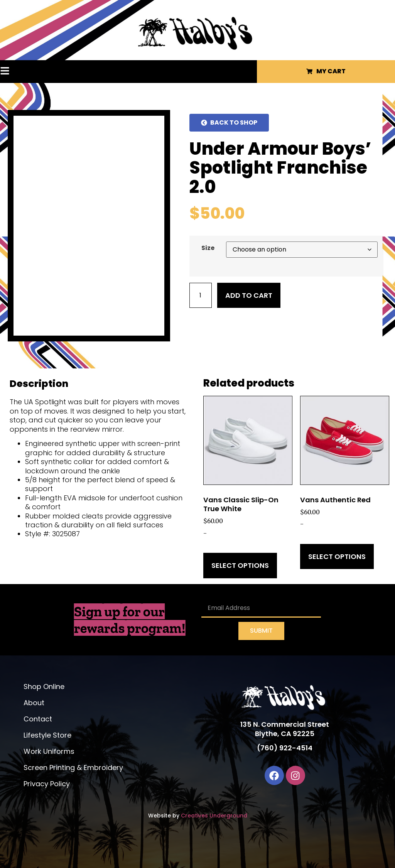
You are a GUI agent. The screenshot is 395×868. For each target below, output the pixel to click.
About (34, 703)
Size (208, 248)
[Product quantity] (201, 295)
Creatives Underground (214, 816)
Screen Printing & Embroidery (73, 768)
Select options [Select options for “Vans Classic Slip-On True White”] (240, 565)
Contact (38, 719)
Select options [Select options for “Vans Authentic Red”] (337, 556)
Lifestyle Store (47, 735)
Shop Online (44, 686)
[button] (20, 72)
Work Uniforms (49, 751)
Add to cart (249, 295)
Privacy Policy (47, 784)
